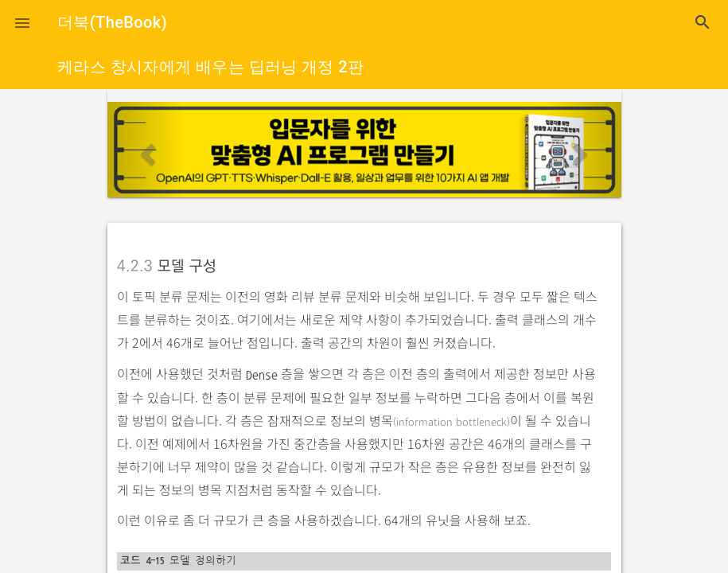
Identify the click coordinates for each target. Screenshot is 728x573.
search (703, 22)
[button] (22, 22)
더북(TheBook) (112, 22)
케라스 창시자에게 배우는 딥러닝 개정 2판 (210, 67)
